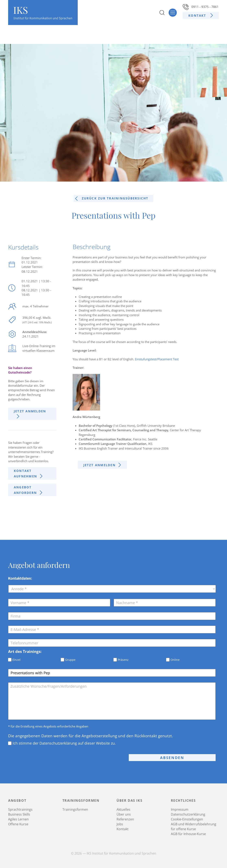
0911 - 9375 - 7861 (201, 7)
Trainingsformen (75, 809)
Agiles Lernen (18, 819)
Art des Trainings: (25, 651)
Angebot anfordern (25, 490)
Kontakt (198, 15)
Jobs (120, 824)
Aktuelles (123, 809)
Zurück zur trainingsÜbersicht (115, 198)
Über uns (124, 814)
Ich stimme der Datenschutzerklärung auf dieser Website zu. (64, 743)
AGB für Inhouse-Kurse (188, 834)
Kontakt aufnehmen (25, 473)
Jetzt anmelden (30, 411)
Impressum (180, 809)
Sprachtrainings (20, 809)
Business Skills (19, 814)
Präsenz (123, 660)
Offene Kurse (18, 824)
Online (175, 660)
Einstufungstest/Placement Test (157, 359)
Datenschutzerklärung (188, 814)
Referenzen (125, 819)
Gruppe (70, 660)
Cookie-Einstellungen (187, 819)
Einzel (16, 660)
